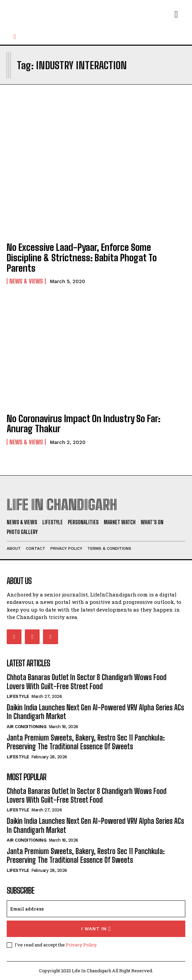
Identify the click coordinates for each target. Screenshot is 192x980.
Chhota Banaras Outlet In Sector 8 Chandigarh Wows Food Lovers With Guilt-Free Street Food (87, 682)
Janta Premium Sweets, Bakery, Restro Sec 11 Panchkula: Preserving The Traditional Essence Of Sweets (86, 742)
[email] (96, 909)
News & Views (26, 281)
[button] (15, 37)
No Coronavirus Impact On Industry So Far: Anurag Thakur (84, 424)
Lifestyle (18, 696)
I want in (96, 929)
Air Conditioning (27, 727)
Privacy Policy (81, 945)
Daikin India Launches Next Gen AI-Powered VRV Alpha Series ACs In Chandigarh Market (95, 712)
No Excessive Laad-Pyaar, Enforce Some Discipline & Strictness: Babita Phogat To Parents (82, 258)
